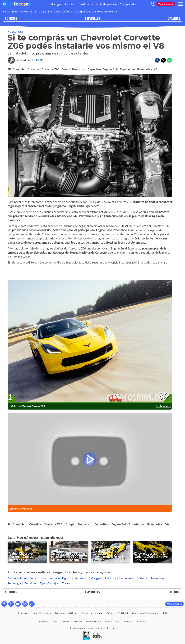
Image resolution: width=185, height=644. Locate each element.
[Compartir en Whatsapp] (169, 60)
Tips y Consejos (49, 583)
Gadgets (96, 578)
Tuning (66, 583)
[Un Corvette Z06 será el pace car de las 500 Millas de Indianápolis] (69, 552)
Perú (118, 622)
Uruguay (128, 622)
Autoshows (81, 578)
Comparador (128, 4)
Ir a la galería (163, 406)
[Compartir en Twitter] (163, 60)
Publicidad (123, 613)
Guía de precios (107, 4)
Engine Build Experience (119, 69)
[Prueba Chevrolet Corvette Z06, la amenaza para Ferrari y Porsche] (111, 552)
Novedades (15, 32)
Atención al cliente (42, 613)
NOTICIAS (11, 18)
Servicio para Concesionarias (145, 613)
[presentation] (90, 342)
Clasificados (85, 4)
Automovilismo (17, 578)
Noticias (69, 4)
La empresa (24, 613)
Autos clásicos (38, 578)
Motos (143, 578)
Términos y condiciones (66, 613)
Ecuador (78, 622)
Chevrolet (19, 69)
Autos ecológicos (60, 578)
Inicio (6, 12)
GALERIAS (174, 18)
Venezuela (142, 622)
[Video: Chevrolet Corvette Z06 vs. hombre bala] (27, 552)
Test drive (30, 583)
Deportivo (79, 69)
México (108, 622)
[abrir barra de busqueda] (153, 4)
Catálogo (55, 4)
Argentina (43, 622)
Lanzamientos (128, 578)
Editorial (16, 12)
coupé (66, 69)
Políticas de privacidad (92, 613)
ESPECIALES (92, 18)
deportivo (94, 69)
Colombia (66, 622)
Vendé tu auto (165, 4)
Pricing (110, 613)
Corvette (34, 69)
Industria (110, 578)
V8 (155, 69)
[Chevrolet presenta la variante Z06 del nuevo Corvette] (152, 552)
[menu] (181, 4)
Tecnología (14, 583)
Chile (54, 622)
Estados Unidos (94, 622)
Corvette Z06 (51, 69)
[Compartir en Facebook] (157, 60)
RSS (165, 613)
